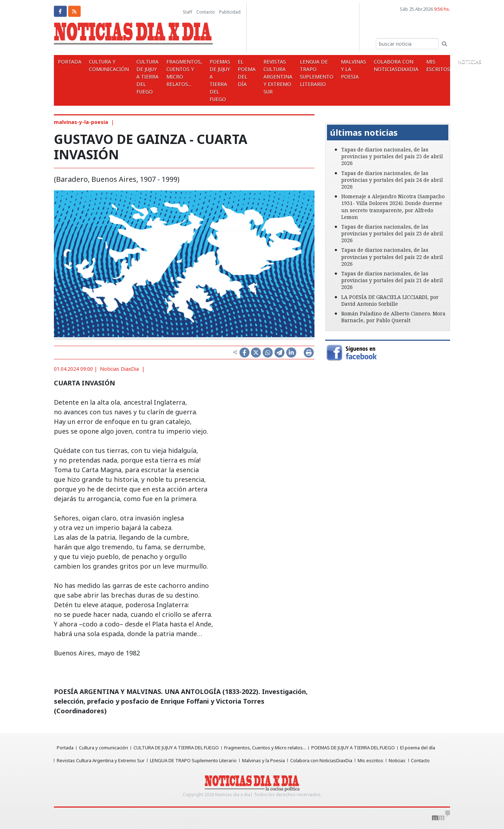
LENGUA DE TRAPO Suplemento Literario (302, 73)
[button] (335, 118)
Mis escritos (418, 65)
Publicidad (230, 12)
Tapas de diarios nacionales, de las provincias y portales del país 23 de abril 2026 (392, 233)
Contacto (206, 12)
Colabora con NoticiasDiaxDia (378, 65)
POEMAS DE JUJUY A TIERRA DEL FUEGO (211, 80)
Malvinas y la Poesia (337, 69)
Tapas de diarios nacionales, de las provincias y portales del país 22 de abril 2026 (392, 257)
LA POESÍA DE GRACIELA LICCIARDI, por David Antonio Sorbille (390, 300)
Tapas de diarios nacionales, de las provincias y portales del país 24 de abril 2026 (392, 180)
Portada (69, 62)
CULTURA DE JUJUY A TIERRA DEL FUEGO (143, 77)
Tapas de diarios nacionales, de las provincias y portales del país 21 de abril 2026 (392, 280)
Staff (187, 12)
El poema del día (236, 73)
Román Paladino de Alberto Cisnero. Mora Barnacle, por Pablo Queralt (393, 317)
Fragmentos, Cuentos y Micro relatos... (177, 73)
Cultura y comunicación (106, 65)
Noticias (399, 760)
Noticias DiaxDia (119, 369)
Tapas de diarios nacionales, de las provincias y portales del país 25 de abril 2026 (392, 156)
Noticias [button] (448, 62)
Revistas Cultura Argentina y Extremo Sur (265, 77)
